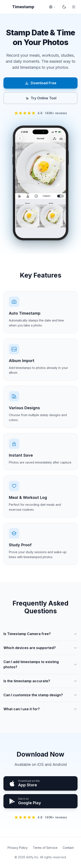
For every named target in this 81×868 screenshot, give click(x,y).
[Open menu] (74, 7)
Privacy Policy (18, 848)
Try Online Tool (40, 98)
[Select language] (52, 7)
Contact (68, 848)
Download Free (40, 83)
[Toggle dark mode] (64, 7)
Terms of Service (45, 848)
